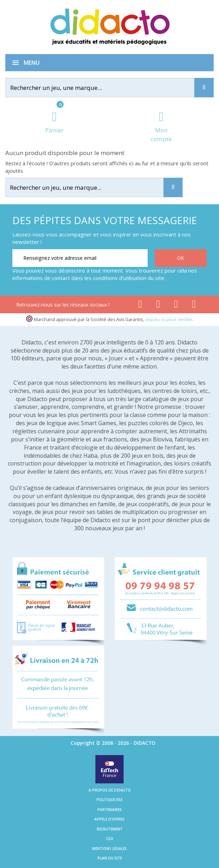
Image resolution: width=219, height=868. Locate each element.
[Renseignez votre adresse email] (80, 258)
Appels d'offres (109, 819)
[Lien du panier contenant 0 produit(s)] (54, 123)
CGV (109, 839)
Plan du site (110, 858)
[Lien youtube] (158, 305)
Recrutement (110, 829)
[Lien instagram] (176, 305)
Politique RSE (109, 800)
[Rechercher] (104, 88)
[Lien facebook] (140, 305)
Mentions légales (109, 849)
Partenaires (110, 810)
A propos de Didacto (110, 790)
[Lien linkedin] (194, 305)
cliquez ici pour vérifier (169, 319)
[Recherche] (204, 88)
